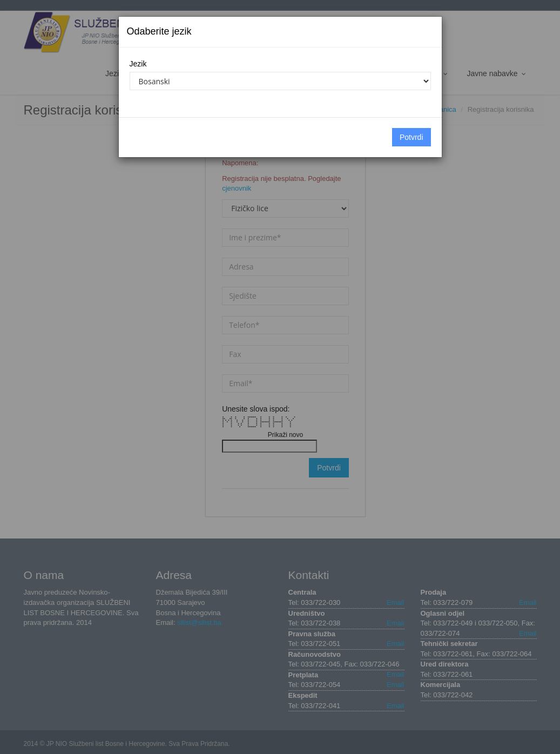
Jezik (138, 64)
